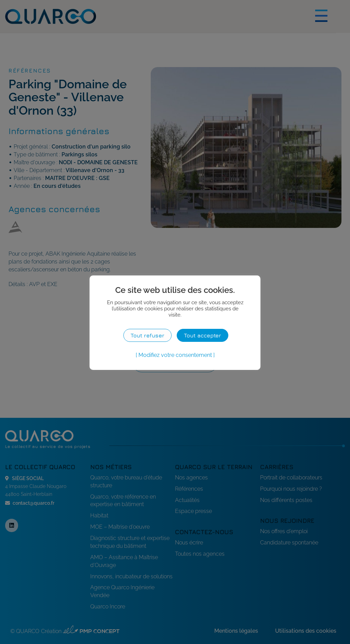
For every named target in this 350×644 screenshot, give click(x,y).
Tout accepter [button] (203, 335)
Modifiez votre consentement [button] (175, 355)
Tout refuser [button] (147, 335)
